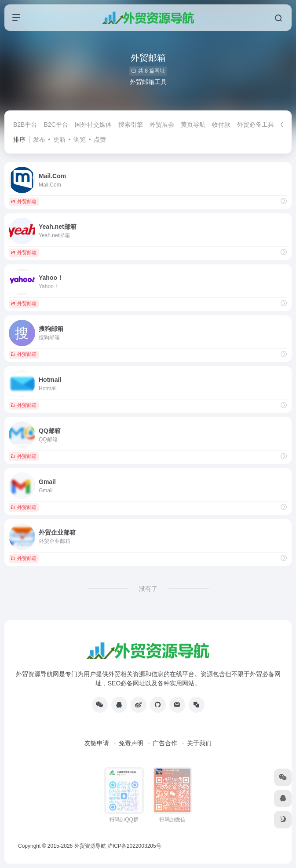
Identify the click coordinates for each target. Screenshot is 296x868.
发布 (39, 139)
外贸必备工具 (256, 125)
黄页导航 (193, 125)
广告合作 (165, 743)
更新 (59, 139)
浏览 (80, 139)
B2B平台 (25, 125)
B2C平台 (56, 125)
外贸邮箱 (24, 201)
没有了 (148, 589)
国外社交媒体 (93, 125)
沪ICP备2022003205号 (134, 846)
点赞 (100, 139)
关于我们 (199, 743)
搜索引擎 (131, 125)
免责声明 (131, 743)
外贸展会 (162, 125)
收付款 (221, 125)
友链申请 (97, 743)
